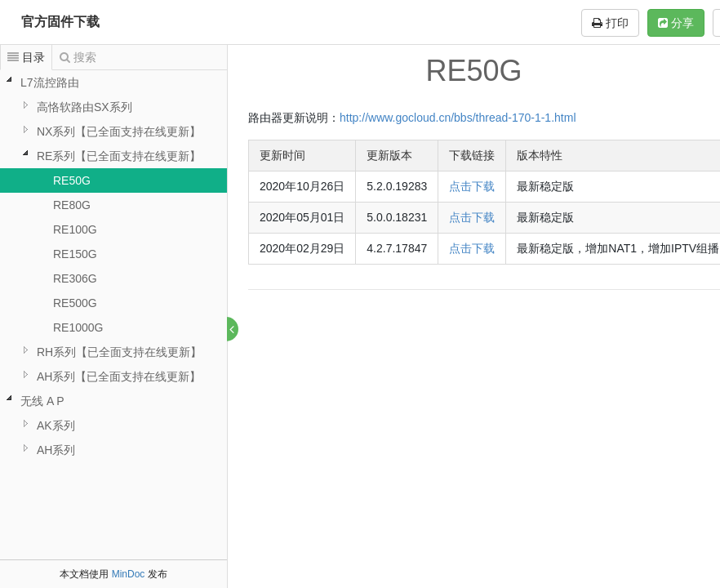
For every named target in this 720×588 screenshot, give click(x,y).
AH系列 (56, 450)
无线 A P (42, 401)
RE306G (75, 278)
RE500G (75, 303)
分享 (676, 23)
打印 (610, 23)
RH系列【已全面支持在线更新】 (119, 352)
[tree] (113, 266)
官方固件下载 (60, 22)
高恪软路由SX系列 (84, 107)
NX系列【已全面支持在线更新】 (119, 131)
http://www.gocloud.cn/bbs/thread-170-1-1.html (459, 118)
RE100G (75, 229)
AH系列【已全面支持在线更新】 (119, 376)
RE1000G (78, 327)
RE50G (72, 180)
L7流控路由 (50, 82)
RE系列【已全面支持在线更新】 (119, 156)
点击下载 (473, 186)
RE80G (72, 205)
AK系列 (56, 425)
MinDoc (129, 574)
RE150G (75, 254)
